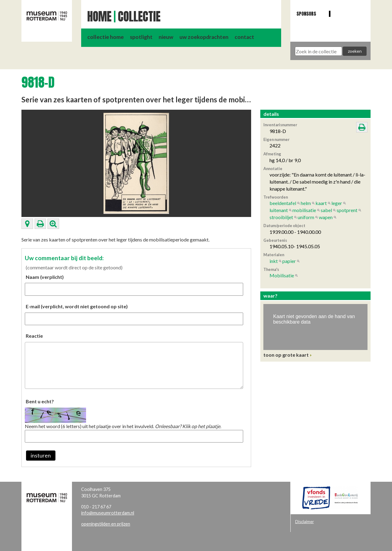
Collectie (139, 17)
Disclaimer (305, 522)
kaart (321, 203)
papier (289, 261)
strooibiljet (281, 217)
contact (244, 37)
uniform (306, 217)
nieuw (166, 37)
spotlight (141, 37)
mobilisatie (304, 210)
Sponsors (306, 14)
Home (99, 17)
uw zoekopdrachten (204, 37)
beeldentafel (283, 203)
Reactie (34, 336)
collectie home (106, 37)
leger (337, 203)
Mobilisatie (282, 275)
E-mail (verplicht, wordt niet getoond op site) (77, 306)
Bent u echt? (40, 401)
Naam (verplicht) (45, 277)
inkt (274, 261)
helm (306, 203)
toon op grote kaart (286, 355)
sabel (326, 210)
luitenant (279, 210)
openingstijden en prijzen (106, 524)
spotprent (347, 210)
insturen (41, 456)
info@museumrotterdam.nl (108, 513)
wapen (326, 217)
